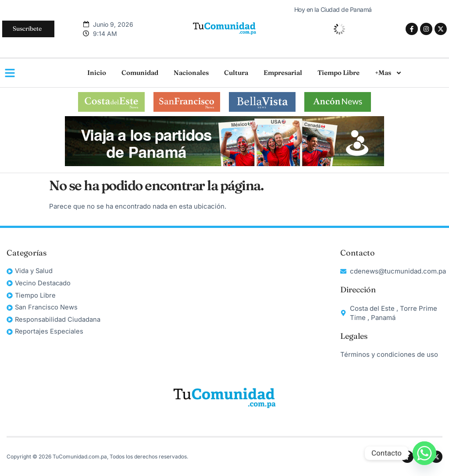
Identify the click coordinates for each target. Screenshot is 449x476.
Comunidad (140, 73)
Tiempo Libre (339, 73)
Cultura (236, 73)
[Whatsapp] (424, 453)
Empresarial (283, 73)
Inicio (97, 73)
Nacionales (191, 73)
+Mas (388, 73)
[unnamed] (224, 164)
